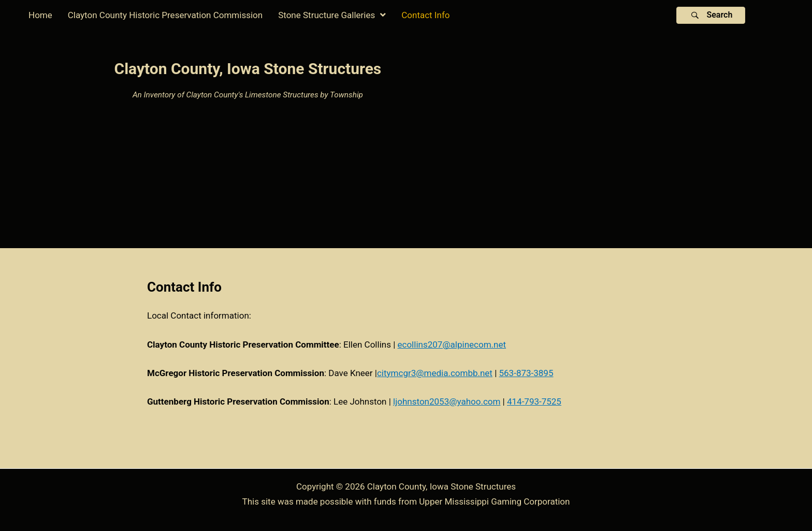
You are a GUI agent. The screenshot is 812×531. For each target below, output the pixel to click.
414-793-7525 (534, 401)
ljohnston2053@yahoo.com (447, 401)
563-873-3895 (526, 373)
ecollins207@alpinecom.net (452, 345)
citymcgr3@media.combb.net (435, 373)
